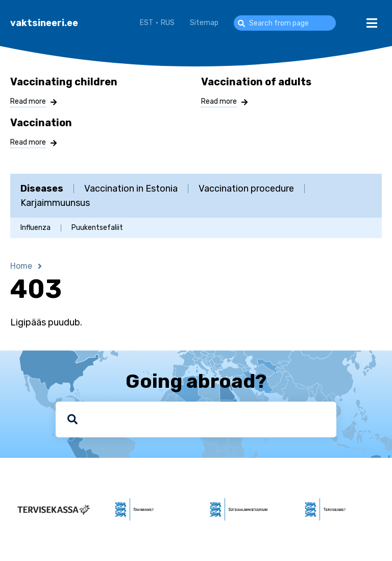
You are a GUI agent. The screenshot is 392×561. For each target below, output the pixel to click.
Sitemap (204, 23)
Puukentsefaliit (97, 228)
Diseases (42, 189)
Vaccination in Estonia (131, 189)
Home (21, 266)
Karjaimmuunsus (55, 203)
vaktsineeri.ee (44, 23)
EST (146, 23)
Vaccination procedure (246, 189)
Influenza (35, 228)
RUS (168, 23)
